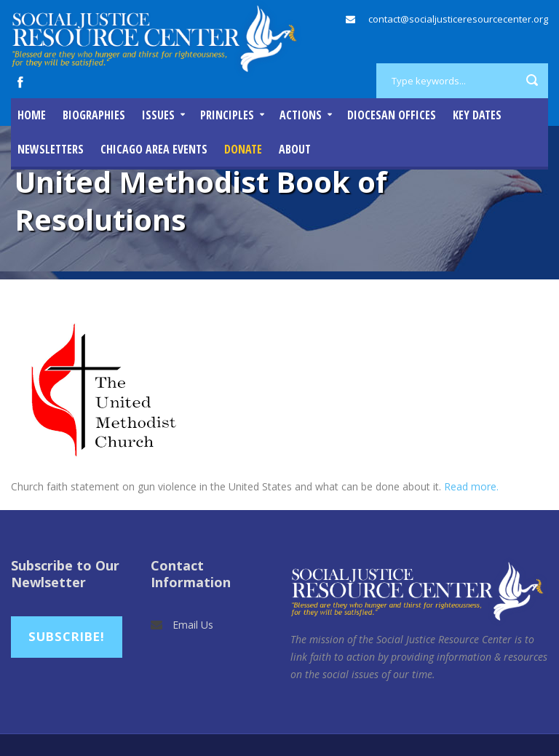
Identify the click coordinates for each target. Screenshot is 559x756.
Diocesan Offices (392, 115)
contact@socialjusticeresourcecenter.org (458, 19)
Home (32, 115)
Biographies (94, 115)
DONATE (243, 149)
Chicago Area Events (154, 149)
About (295, 149)
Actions (301, 115)
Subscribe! (67, 636)
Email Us (193, 625)
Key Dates (477, 115)
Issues (158, 115)
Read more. (471, 486)
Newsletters (51, 149)
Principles (227, 115)
